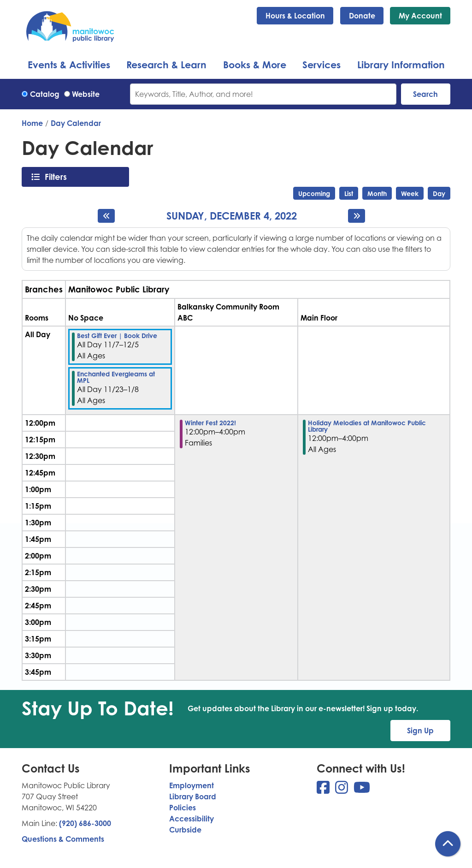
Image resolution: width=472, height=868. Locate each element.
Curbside (185, 830)
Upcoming (314, 193)
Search (425, 94)
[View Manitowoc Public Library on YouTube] (362, 790)
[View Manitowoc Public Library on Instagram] (342, 790)
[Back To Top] (448, 844)
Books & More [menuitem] (255, 65)
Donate (362, 16)
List (349, 193)
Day (439, 193)
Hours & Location (295, 16)
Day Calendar (76, 123)
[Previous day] (106, 216)
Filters (58, 177)
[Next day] (357, 216)
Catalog (45, 94)
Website (86, 94)
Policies (183, 808)
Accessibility (192, 819)
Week (410, 193)
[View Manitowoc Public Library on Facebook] (324, 790)
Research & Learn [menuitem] (166, 65)
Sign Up (420, 731)
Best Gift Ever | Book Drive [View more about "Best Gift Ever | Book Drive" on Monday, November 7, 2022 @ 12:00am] (117, 336)
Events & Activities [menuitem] (69, 65)
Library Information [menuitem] (401, 65)
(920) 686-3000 (85, 823)
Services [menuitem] (322, 65)
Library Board (193, 797)
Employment (192, 785)
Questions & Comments (63, 839)
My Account (420, 16)
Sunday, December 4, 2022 (232, 216)
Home (32, 123)
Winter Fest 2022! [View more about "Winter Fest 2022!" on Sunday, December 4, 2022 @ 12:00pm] (210, 423)
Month (377, 193)
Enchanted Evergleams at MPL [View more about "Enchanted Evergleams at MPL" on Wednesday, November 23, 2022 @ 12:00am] (116, 377)
